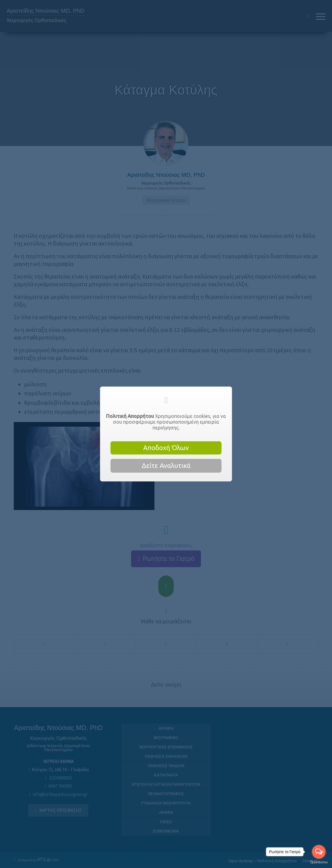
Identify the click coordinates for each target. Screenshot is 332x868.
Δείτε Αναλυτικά (166, 466)
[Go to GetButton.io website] (319, 862)
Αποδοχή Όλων (166, 448)
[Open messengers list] (319, 852)
